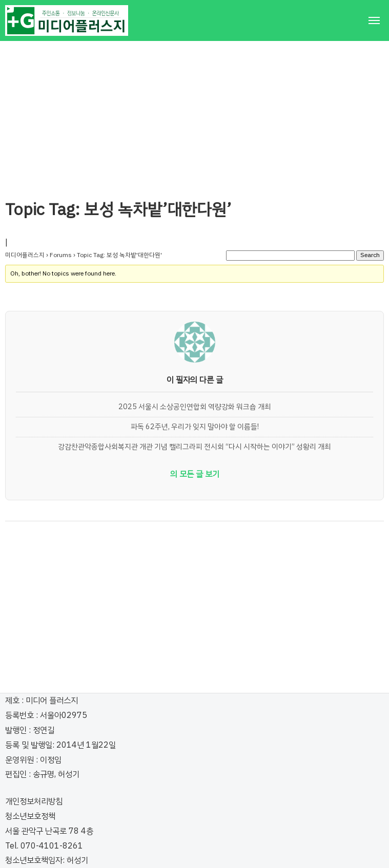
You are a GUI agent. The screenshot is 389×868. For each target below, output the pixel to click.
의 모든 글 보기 (195, 474)
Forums (61, 255)
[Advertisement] (194, 113)
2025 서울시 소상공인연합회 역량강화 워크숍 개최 (195, 407)
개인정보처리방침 (34, 801)
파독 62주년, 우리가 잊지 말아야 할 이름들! (195, 427)
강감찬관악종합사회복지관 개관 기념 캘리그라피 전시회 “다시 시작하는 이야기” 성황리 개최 (194, 447)
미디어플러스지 (25, 255)
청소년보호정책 (30, 816)
